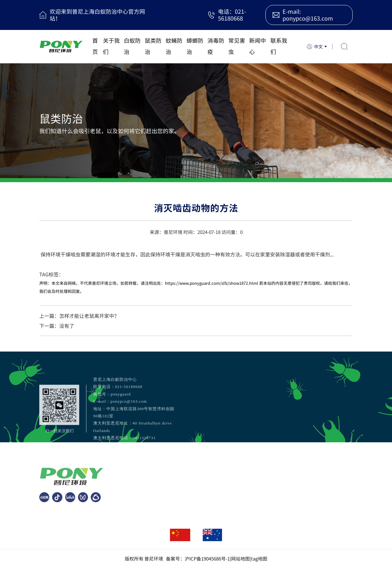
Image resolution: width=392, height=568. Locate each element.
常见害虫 (237, 46)
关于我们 (111, 46)
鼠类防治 (153, 46)
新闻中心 (258, 46)
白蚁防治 (132, 46)
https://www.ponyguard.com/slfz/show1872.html (212, 283)
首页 (95, 46)
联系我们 (279, 46)
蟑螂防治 (195, 46)
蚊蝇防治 (174, 46)
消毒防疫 (216, 46)
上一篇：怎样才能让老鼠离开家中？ (79, 316)
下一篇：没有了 (57, 326)
